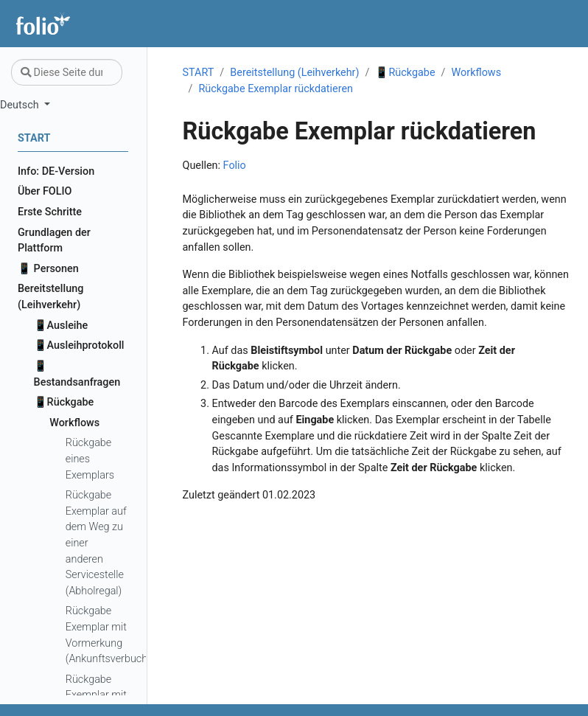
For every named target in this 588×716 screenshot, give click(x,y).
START (199, 73)
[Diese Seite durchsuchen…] (67, 72)
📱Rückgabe (405, 73)
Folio (235, 166)
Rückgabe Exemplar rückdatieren (276, 89)
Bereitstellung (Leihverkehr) (294, 73)
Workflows (477, 73)
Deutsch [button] (21, 105)
